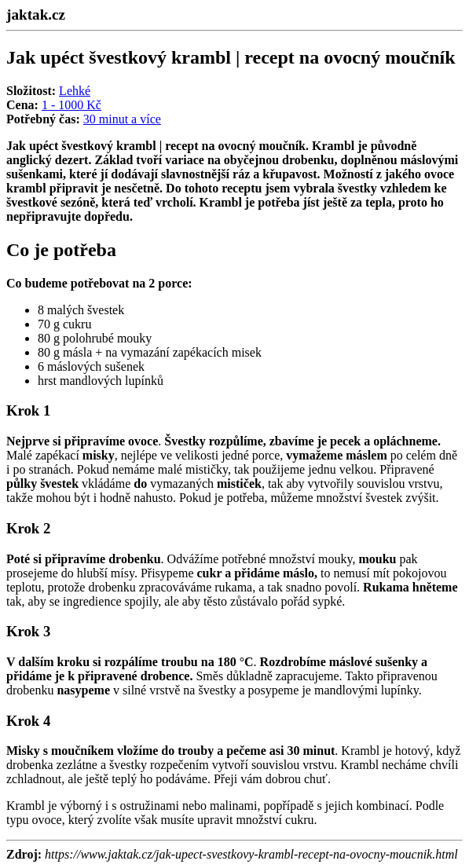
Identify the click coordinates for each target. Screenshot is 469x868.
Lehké (75, 91)
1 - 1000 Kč (71, 105)
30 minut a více (122, 119)
